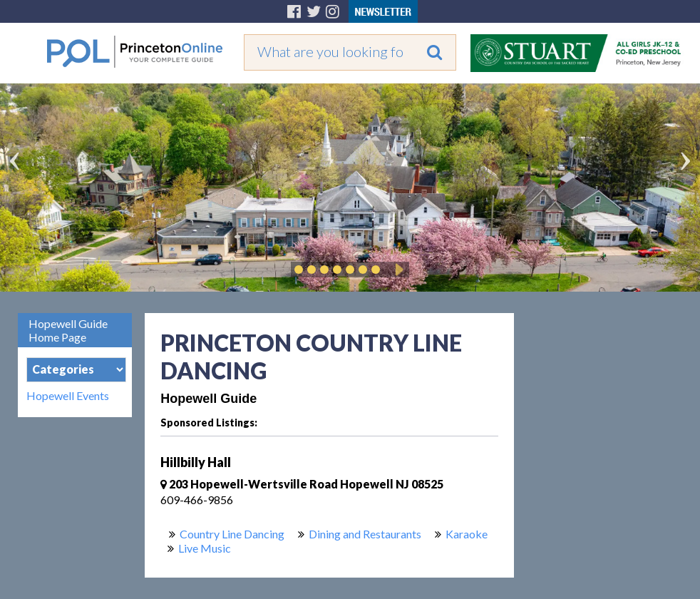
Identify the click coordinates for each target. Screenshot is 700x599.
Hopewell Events (68, 396)
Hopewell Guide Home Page (68, 330)
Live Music (205, 548)
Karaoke (467, 534)
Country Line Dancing (232, 534)
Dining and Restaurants (365, 534)
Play (397, 270)
